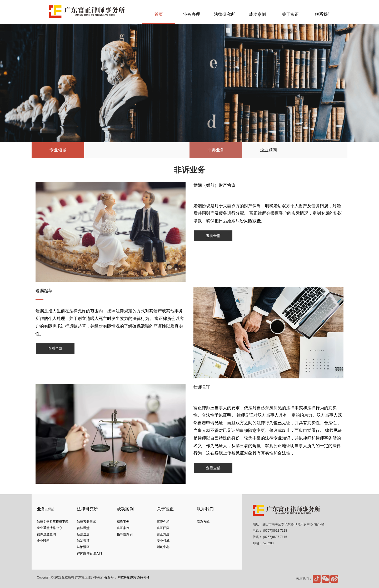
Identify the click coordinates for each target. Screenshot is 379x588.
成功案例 (257, 14)
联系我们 (323, 14)
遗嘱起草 (44, 291)
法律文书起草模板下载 (53, 522)
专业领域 (163, 541)
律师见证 (202, 387)
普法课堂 (83, 528)
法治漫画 (83, 547)
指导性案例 (125, 534)
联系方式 (203, 522)
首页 (159, 14)
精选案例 (123, 522)
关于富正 (290, 14)
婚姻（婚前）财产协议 (215, 185)
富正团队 (163, 528)
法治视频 (83, 541)
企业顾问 (268, 150)
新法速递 (83, 534)
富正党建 (163, 534)
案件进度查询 (46, 534)
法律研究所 (225, 14)
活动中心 (163, 547)
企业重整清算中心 (49, 528)
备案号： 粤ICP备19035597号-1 (127, 577)
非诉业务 (216, 150)
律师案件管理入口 (89, 553)
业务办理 (192, 14)
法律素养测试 (86, 522)
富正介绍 (163, 522)
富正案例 (123, 528)
